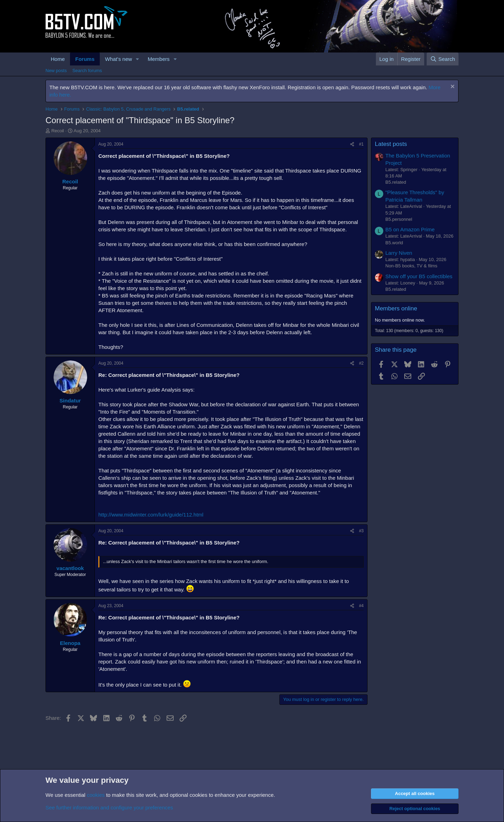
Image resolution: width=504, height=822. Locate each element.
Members (159, 59)
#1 (361, 144)
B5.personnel (399, 219)
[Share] (352, 144)
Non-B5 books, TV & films (411, 266)
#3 (361, 531)
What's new (118, 59)
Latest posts (391, 144)
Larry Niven (399, 253)
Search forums (87, 71)
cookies (96, 795)
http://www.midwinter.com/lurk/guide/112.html (151, 515)
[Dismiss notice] (452, 87)
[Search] (443, 59)
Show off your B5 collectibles (419, 276)
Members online (396, 308)
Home (58, 59)
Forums (85, 59)
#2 (361, 363)
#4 (361, 606)
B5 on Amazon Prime (410, 229)
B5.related (396, 182)
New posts (56, 71)
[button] (138, 59)
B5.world (394, 243)
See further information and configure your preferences (109, 807)
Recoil (58, 131)
